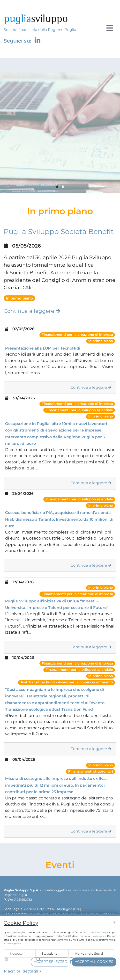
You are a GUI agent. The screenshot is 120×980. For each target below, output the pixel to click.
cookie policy (98, 936)
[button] (57, 187)
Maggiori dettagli (23, 971)
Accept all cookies (94, 962)
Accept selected (51, 962)
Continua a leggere (32, 311)
